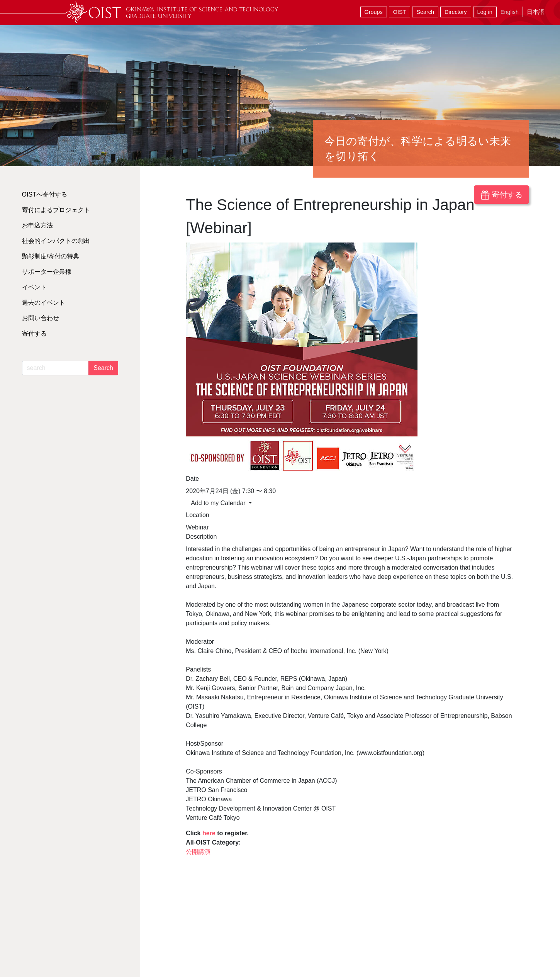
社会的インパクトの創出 (56, 241)
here (210, 833)
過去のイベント (44, 303)
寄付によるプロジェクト (56, 210)
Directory (456, 12)
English (510, 12)
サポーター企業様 (47, 272)
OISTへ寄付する (45, 194)
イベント (34, 287)
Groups (374, 12)
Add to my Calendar (219, 503)
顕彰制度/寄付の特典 (51, 256)
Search (425, 12)
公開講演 (198, 852)
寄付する (501, 195)
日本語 (535, 12)
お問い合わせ (41, 318)
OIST (400, 12)
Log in (485, 12)
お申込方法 (37, 225)
